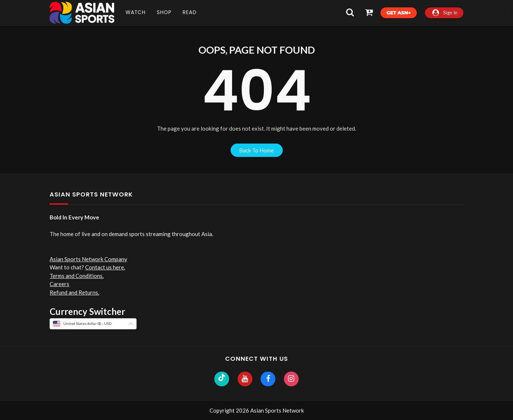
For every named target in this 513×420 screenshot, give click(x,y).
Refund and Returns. (74, 292)
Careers (59, 284)
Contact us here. (105, 267)
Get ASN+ (398, 13)
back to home (256, 150)
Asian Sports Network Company (88, 259)
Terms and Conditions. (77, 276)
